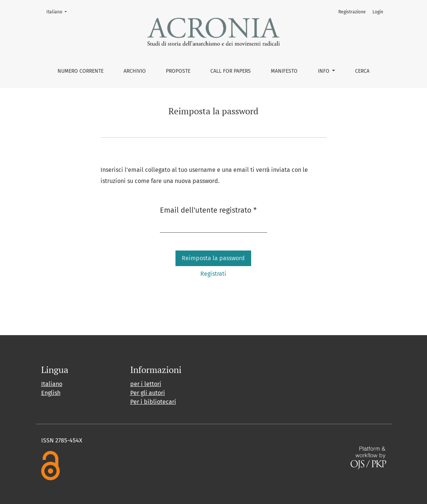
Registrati (213, 274)
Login (378, 12)
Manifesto (284, 71)
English (51, 393)
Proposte (178, 71)
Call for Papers (231, 71)
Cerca (362, 71)
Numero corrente (81, 71)
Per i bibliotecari (153, 402)
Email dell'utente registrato (208, 210)
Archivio (135, 71)
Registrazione (352, 12)
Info (324, 71)
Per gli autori (148, 393)
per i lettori (146, 384)
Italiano (59, 11)
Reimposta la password (213, 258)
